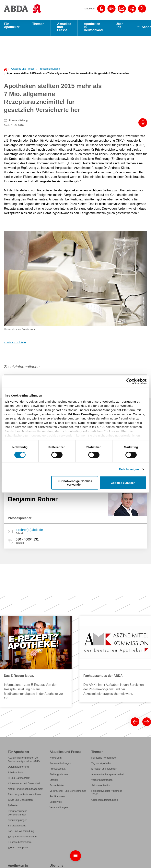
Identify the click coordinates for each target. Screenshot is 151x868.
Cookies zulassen (123, 483)
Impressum (88, 858)
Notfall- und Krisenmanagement (26, 696)
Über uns (119, 27)
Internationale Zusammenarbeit (67, 835)
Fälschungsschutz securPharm (25, 701)
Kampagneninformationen (22, 744)
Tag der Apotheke (101, 670)
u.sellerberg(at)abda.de (32, 371)
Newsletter (141, 862)
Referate (13, 712)
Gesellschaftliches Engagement (67, 830)
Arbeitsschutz (15, 679)
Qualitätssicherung (18, 674)
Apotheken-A (15, 808)
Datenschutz (104, 858)
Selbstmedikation (101, 692)
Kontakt (143, 858)
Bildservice (56, 709)
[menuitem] (22, 71)
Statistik (54, 687)
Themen (38, 26)
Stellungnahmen (59, 681)
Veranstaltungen (59, 714)
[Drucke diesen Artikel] (143, 125)
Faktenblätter (57, 692)
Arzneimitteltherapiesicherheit (108, 681)
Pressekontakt (58, 676)
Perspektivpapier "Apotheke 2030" (107, 700)
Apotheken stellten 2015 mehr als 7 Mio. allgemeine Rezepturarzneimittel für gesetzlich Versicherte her (68, 75)
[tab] (32, 287)
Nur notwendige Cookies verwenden (75, 483)
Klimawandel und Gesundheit (24, 690)
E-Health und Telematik (104, 676)
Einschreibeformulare (20, 749)
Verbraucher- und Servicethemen (68, 698)
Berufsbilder (15, 788)
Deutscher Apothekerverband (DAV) (66, 791)
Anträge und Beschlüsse (63, 824)
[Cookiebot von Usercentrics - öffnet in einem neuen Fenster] (129, 381)
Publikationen (57, 703)
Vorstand (54, 798)
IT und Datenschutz (19, 685)
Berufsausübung (17, 733)
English (129, 862)
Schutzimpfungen (18, 727)
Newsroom (56, 665)
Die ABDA (55, 778)
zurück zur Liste (15, 249)
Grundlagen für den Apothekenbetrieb (19, 796)
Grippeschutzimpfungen (105, 707)
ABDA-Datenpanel (18, 755)
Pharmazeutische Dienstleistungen (18, 720)
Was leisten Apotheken (21, 783)
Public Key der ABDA (124, 858)
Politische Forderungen (104, 665)
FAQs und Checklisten (20, 707)
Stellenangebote (59, 813)
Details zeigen (129, 469)
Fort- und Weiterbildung (21, 738)
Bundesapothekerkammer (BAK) (68, 784)
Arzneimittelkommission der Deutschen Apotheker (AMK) (24, 666)
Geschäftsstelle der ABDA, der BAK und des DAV (66, 806)
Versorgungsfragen (102, 687)
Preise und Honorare (19, 803)
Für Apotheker (12, 27)
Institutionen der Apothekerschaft (68, 818)
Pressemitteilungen (49, 71)
